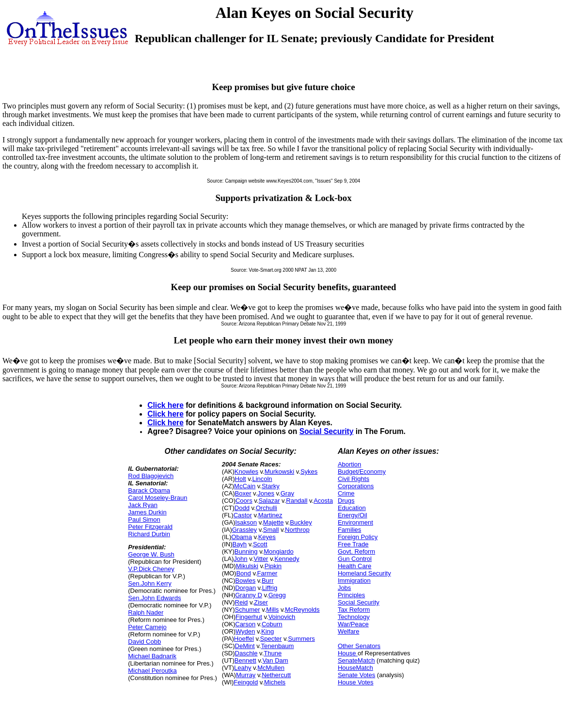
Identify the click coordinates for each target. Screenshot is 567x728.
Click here (165, 405)
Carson (245, 624)
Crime (346, 493)
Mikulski (247, 566)
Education (352, 508)
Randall (297, 501)
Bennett (245, 660)
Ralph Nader (146, 612)
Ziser (261, 602)
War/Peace (353, 624)
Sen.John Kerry (150, 583)
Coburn (272, 624)
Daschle (246, 653)
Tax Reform (354, 610)
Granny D (249, 595)
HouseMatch (355, 668)
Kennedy (287, 559)
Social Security (327, 431)
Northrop (297, 530)
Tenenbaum (277, 646)
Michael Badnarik (152, 656)
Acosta (323, 501)
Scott (260, 544)
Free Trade (353, 544)
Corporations (356, 486)
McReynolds (302, 610)
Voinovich (282, 617)
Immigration (354, 581)
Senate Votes (356, 675)
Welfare (349, 631)
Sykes (309, 472)
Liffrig (270, 588)
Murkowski (279, 472)
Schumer (248, 610)
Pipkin (273, 566)
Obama (242, 537)
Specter (271, 639)
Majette (274, 522)
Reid (242, 602)
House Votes (356, 682)
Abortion (349, 464)
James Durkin (147, 512)
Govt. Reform (356, 551)
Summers (301, 639)
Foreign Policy (358, 537)
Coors (244, 501)
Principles (351, 595)
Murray (246, 675)
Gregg (277, 595)
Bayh (239, 544)
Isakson (246, 522)
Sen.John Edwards (154, 598)
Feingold (246, 682)
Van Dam (275, 660)
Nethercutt (276, 675)
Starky (271, 486)
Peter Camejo (147, 627)
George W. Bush (151, 554)
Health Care (354, 566)
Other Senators (359, 646)
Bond (243, 573)
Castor (243, 515)
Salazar (269, 501)
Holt (241, 479)
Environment (355, 522)
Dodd (242, 508)
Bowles (245, 581)
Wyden (245, 631)
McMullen (271, 668)
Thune (273, 653)
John (240, 559)
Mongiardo (278, 551)
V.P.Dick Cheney (151, 569)
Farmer (268, 573)
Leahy (243, 668)
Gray (287, 493)
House (348, 653)
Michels (275, 682)
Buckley (301, 522)
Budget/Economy (362, 472)
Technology (354, 617)
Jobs (344, 588)
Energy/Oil (353, 515)
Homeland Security (364, 573)
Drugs (346, 501)
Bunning (246, 551)
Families (349, 530)
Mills (272, 610)
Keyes (267, 537)
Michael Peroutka (152, 671)
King (268, 631)
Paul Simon (144, 519)
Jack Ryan (143, 505)
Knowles (246, 472)
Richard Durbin (149, 534)
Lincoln (262, 479)
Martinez (270, 515)
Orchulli (267, 508)
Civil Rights (354, 479)
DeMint (245, 646)
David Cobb (144, 642)
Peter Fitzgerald (150, 527)
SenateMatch (356, 660)
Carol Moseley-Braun (157, 498)
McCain (245, 486)
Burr (268, 581)
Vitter (261, 559)
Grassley (244, 530)
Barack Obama (149, 490)
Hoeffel (244, 639)
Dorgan (245, 588)
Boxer (243, 493)
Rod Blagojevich (151, 476)
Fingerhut (249, 617)
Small (271, 530)
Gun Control (355, 559)
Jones (266, 493)
